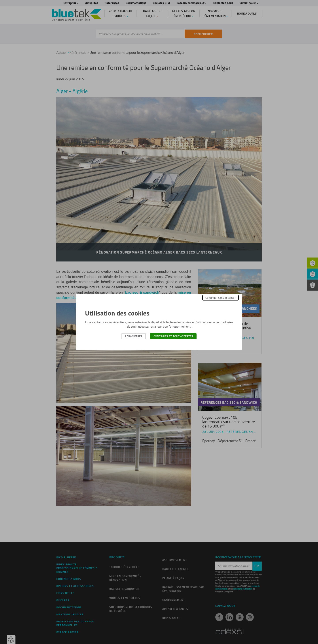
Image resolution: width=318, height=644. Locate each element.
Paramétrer (134, 336)
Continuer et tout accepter (173, 336)
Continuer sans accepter (221, 298)
